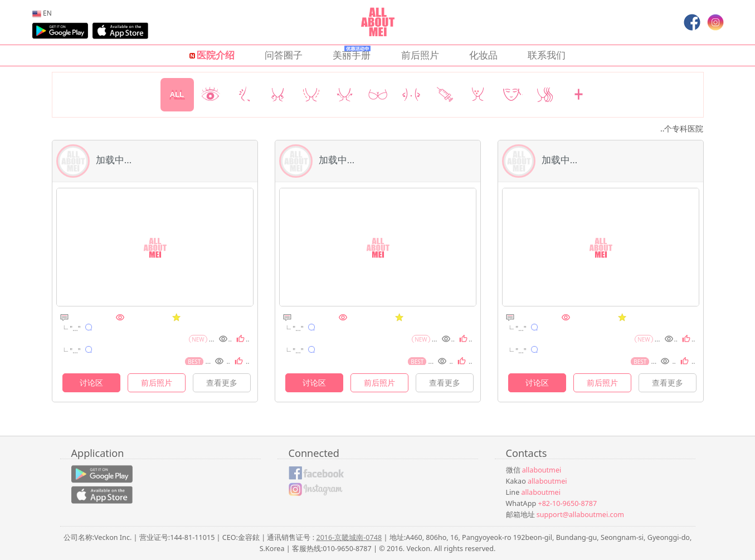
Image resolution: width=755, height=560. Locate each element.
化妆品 (483, 55)
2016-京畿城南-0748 (349, 537)
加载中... (94, 160)
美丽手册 (352, 53)
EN (42, 13)
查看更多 (222, 383)
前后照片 (420, 55)
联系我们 (547, 55)
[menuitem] (42, 13)
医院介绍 (212, 55)
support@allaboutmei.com (580, 515)
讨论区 (91, 383)
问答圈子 (284, 55)
